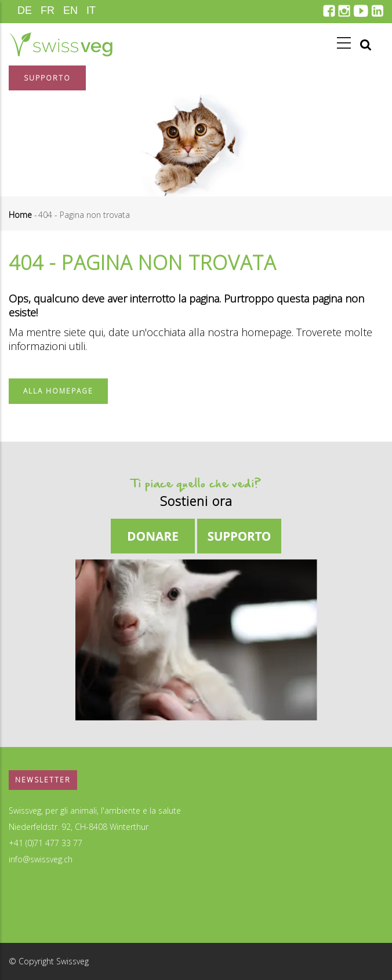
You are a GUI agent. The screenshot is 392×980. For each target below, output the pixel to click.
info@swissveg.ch (41, 859)
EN (70, 10)
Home (20, 215)
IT (91, 10)
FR (48, 10)
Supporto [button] (47, 78)
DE (25, 10)
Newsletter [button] (43, 780)
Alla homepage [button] (58, 391)
